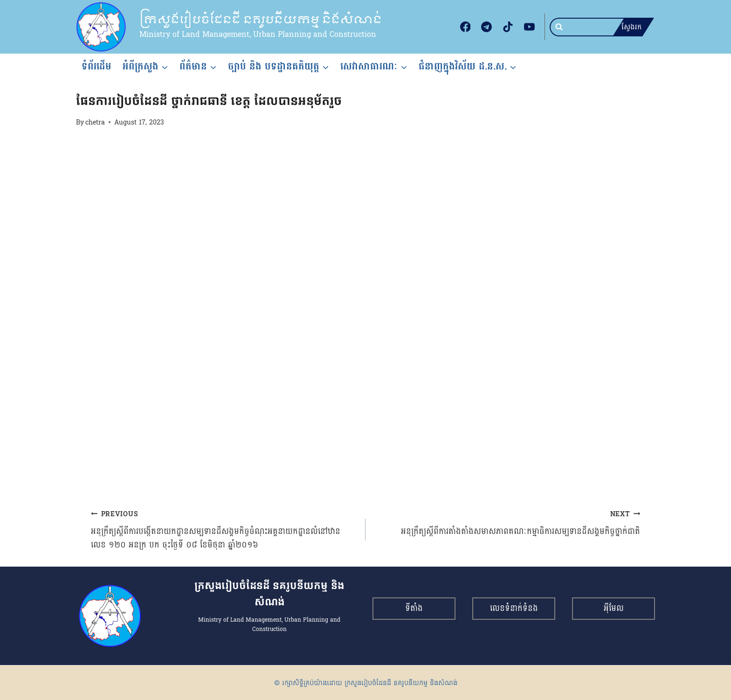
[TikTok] (508, 27)
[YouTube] (529, 27)
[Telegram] (487, 27)
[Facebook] (465, 27)
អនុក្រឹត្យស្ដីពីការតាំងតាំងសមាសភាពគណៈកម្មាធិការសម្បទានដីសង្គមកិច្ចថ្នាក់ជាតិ (507, 523)
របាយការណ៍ (91, 84)
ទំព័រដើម (97, 66)
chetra (95, 122)
